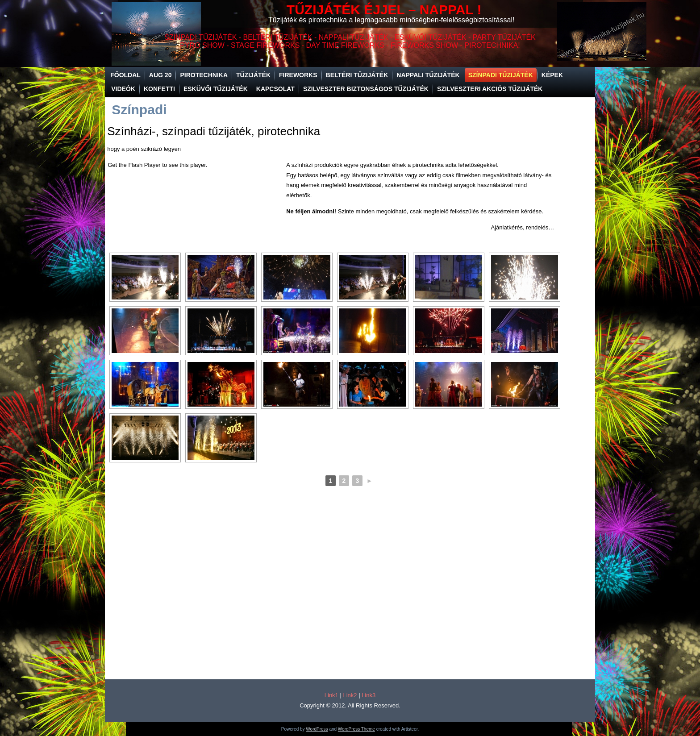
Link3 (369, 695)
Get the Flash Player (134, 165)
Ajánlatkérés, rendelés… (523, 227)
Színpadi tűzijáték (501, 75)
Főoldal (125, 75)
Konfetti (159, 89)
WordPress (317, 729)
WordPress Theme (356, 729)
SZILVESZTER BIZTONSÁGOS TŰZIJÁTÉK (366, 89)
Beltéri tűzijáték (357, 75)
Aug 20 (160, 75)
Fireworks (298, 75)
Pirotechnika (204, 75)
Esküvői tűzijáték (216, 89)
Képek (552, 75)
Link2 (350, 695)
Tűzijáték (253, 75)
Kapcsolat (275, 89)
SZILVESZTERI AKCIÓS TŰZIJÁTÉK (490, 89)
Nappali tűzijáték (428, 75)
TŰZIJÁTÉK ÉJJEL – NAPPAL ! (384, 10)
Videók (123, 89)
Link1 (331, 695)
